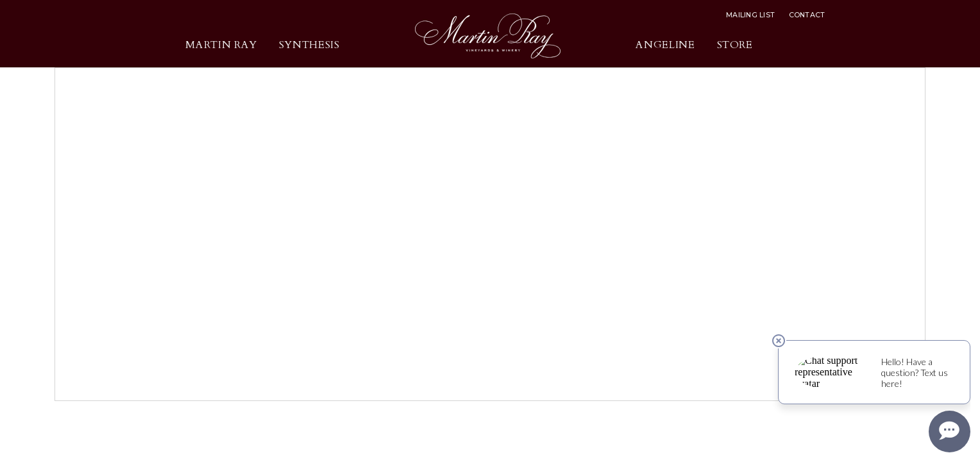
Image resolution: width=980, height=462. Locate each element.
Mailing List (750, 15)
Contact (807, 15)
